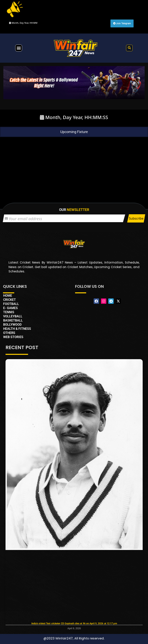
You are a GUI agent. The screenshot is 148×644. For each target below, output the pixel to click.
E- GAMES (10, 308)
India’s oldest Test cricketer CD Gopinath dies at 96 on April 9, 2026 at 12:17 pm (74, 623)
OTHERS (9, 333)
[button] (19, 48)
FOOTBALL (11, 304)
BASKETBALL (13, 320)
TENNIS (9, 312)
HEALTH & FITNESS (17, 329)
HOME (8, 296)
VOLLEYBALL (13, 316)
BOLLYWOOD (12, 325)
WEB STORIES (13, 337)
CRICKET (9, 300)
